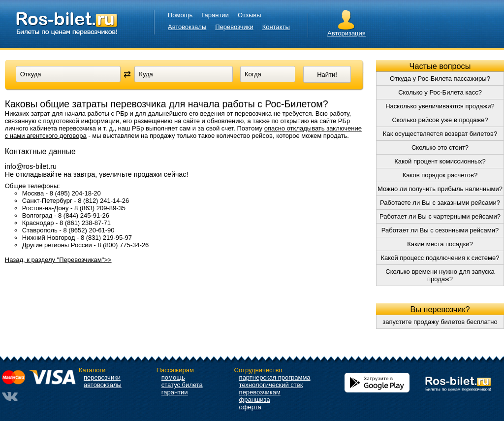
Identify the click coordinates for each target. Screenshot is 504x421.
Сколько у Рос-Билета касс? (440, 92)
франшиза (255, 400)
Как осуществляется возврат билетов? (440, 134)
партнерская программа (275, 377)
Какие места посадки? (440, 244)
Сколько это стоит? (440, 147)
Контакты (276, 27)
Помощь (180, 15)
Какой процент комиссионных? (440, 161)
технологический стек (271, 385)
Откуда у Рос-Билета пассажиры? (440, 79)
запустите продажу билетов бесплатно (440, 322)
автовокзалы (103, 385)
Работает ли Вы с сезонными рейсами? (440, 230)
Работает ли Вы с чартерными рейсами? (440, 216)
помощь (173, 377)
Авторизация (346, 33)
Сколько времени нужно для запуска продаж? (440, 275)
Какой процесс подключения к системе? (440, 258)
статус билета (182, 385)
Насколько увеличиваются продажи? (440, 106)
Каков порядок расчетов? (440, 175)
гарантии (175, 392)
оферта (250, 407)
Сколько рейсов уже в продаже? (440, 120)
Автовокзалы (187, 27)
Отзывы (250, 15)
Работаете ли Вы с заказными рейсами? (440, 203)
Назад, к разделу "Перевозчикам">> (58, 260)
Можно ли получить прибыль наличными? (440, 189)
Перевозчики (234, 27)
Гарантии (215, 15)
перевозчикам (260, 392)
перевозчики (102, 377)
